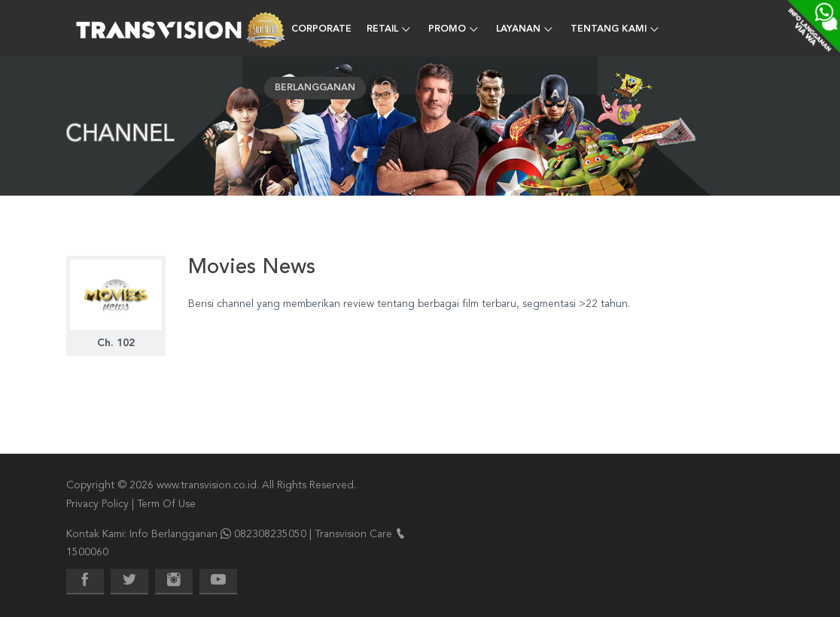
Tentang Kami (609, 29)
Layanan (518, 29)
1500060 (87, 552)
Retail (382, 29)
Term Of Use (166, 504)
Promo (447, 29)
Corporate (321, 29)
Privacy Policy (97, 504)
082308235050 (270, 534)
